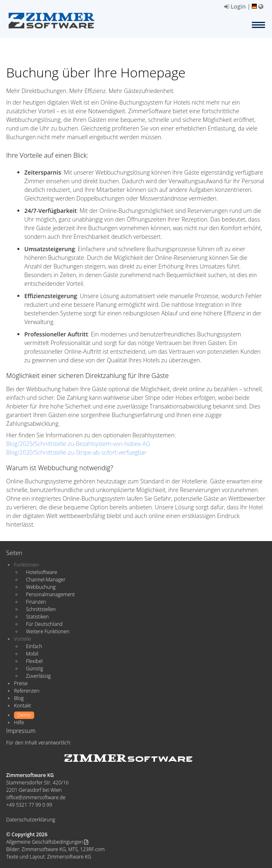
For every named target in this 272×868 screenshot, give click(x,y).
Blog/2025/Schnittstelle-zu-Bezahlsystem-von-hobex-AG (78, 444)
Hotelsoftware (42, 572)
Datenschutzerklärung (31, 820)
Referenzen (27, 691)
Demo (24, 715)
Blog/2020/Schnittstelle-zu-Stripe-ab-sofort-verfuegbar (76, 452)
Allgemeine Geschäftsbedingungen (47, 842)
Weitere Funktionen (48, 631)
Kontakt (22, 706)
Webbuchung (41, 587)
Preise (21, 683)
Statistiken (37, 617)
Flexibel (34, 661)
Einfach (34, 646)
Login (235, 6)
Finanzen (36, 602)
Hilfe (19, 722)
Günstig (34, 668)
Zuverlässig (38, 676)
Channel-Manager (46, 580)
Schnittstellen (41, 609)
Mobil (32, 654)
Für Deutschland (44, 624)
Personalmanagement (50, 594)
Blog (19, 698)
